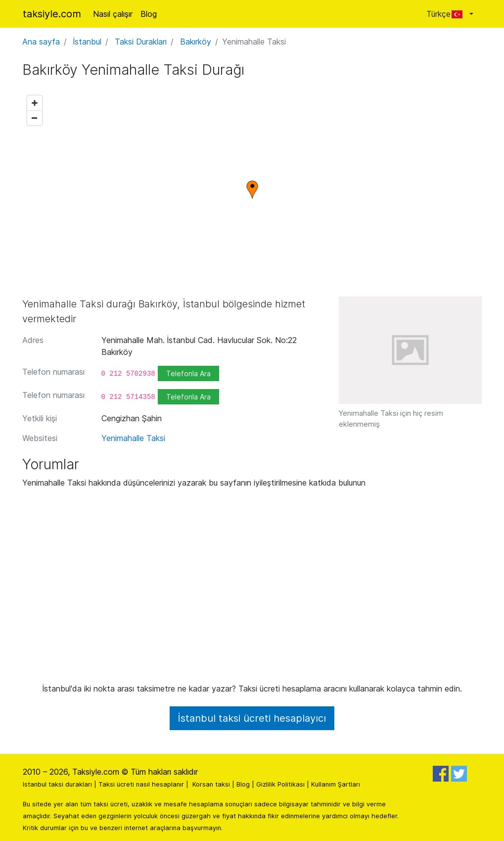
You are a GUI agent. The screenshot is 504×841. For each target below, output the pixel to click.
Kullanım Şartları (336, 784)
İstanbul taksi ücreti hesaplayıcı (252, 718)
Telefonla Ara (188, 373)
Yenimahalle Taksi (133, 438)
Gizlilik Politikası (280, 784)
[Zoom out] (35, 118)
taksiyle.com (52, 14)
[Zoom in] (35, 103)
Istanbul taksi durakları (57, 784)
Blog (149, 14)
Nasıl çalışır (113, 14)
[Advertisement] (252, 590)
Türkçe (447, 14)
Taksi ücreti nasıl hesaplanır (141, 784)
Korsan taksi (211, 784)
